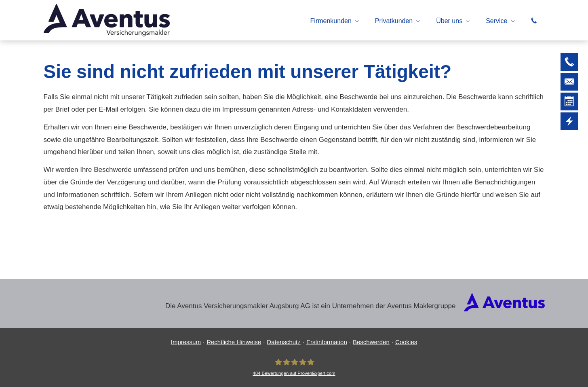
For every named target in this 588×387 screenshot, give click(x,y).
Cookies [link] (406, 342)
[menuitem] (534, 21)
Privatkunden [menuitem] (394, 21)
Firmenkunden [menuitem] (331, 21)
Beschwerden (371, 342)
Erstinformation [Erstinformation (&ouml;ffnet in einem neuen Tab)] (327, 342)
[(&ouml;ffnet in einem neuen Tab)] (504, 309)
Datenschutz (283, 342)
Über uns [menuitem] (449, 21)
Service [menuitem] (496, 21)
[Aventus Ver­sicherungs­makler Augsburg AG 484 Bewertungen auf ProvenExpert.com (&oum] (294, 367)
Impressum (186, 342)
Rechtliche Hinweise (234, 342)
